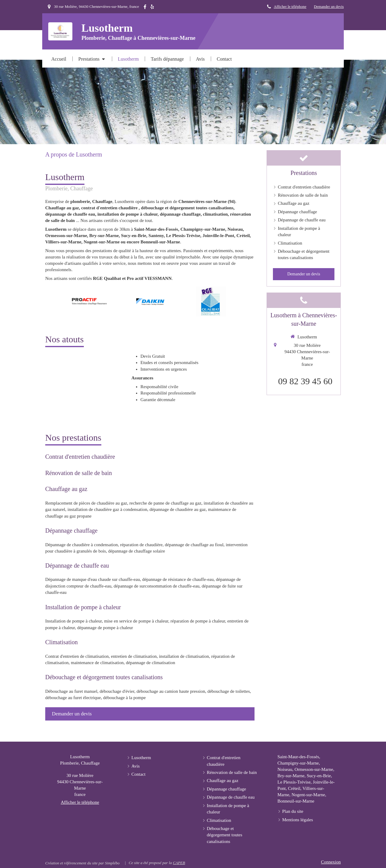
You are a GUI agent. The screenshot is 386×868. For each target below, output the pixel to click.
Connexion (331, 862)
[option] (89, 301)
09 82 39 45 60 (305, 381)
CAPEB (179, 863)
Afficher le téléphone (290, 7)
